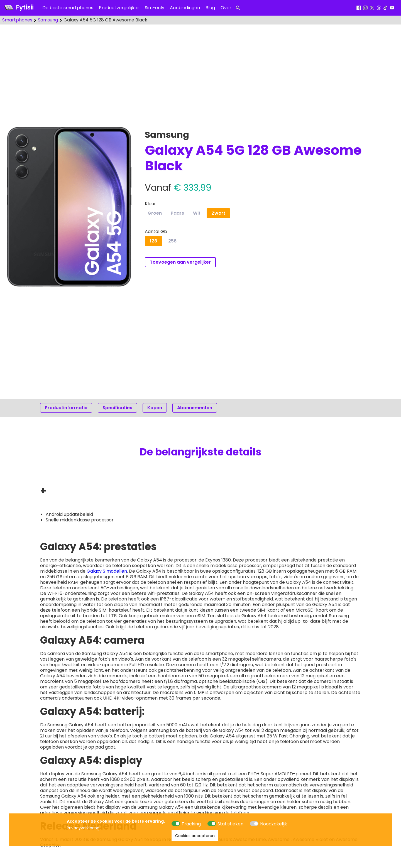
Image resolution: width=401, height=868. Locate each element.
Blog (210, 8)
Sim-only (155, 8)
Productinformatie (66, 408)
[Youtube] (392, 8)
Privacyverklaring (83, 828)
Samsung (48, 20)
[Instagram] (365, 8)
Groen (155, 213)
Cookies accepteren (195, 836)
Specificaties (117, 408)
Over (226, 8)
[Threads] (379, 8)
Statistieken (230, 824)
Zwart (218, 213)
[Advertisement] (200, 72)
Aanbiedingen (185, 8)
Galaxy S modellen (107, 571)
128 (153, 241)
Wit (197, 213)
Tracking (191, 824)
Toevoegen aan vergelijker (180, 262)
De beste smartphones (68, 8)
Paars (177, 213)
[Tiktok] (385, 8)
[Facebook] (359, 8)
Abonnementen (195, 408)
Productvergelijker (119, 8)
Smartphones (17, 20)
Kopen (155, 408)
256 (172, 241)
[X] (372, 8)
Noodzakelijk (274, 824)
